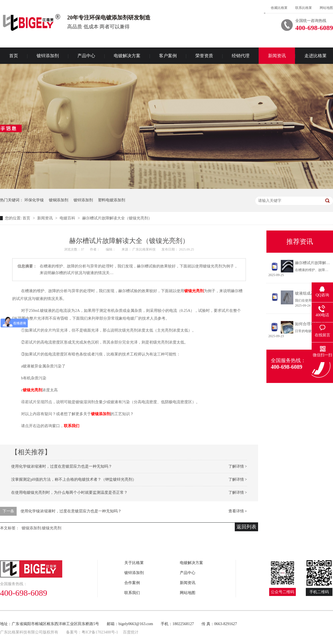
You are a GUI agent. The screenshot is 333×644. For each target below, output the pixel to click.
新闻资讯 (277, 56)
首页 (27, 218)
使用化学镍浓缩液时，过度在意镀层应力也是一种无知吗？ (62, 466)
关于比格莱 (134, 563)
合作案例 (132, 583)
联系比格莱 (304, 8)
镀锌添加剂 (48, 56)
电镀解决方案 (127, 56)
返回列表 (246, 527)
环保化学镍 (34, 200)
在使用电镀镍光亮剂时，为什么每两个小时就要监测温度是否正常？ (69, 493)
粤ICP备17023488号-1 (100, 632)
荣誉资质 (204, 56)
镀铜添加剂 (59, 200)
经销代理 (241, 56)
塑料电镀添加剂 (112, 200)
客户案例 (168, 56)
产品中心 (86, 56)
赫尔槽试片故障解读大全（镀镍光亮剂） (117, 218)
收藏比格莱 (279, 8)
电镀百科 (68, 218)
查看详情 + (238, 511)
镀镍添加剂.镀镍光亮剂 (42, 528)
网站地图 (326, 8)
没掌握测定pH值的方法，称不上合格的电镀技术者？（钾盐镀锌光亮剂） (74, 479)
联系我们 (132, 593)
